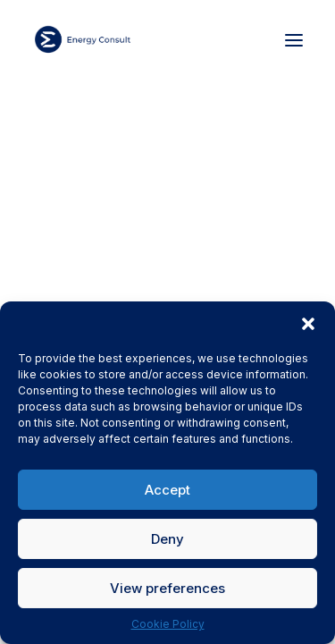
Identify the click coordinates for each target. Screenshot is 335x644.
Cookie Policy (168, 624)
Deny (167, 539)
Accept (167, 490)
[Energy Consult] (83, 40)
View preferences (167, 588)
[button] (308, 324)
